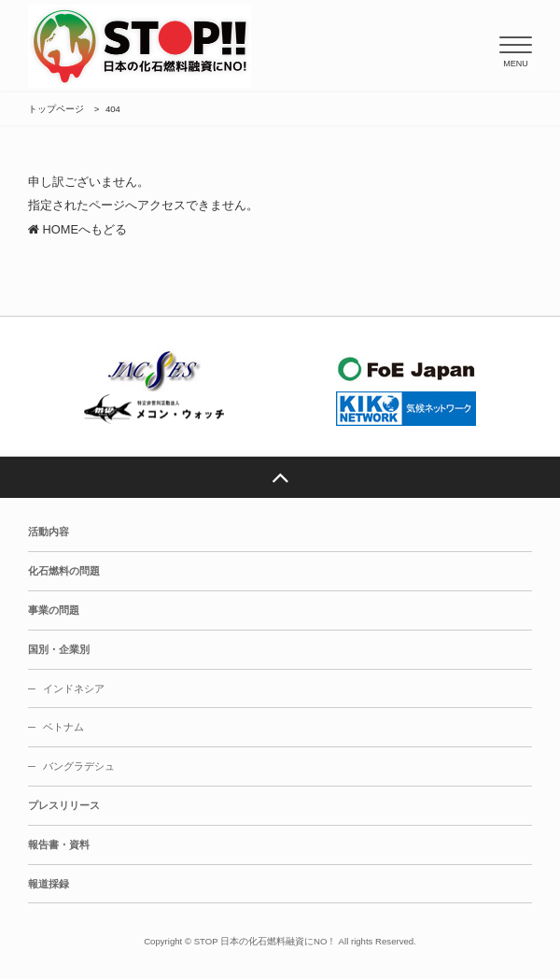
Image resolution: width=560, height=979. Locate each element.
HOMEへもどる (77, 229)
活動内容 (49, 532)
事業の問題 (54, 610)
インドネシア (74, 688)
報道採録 (49, 884)
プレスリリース (64, 805)
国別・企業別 (59, 649)
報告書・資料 (59, 844)
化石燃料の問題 (64, 571)
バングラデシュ (79, 766)
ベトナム (63, 727)
